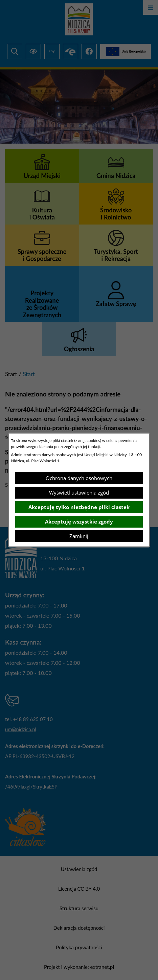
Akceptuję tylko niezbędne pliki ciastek (79, 507)
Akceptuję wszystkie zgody (79, 522)
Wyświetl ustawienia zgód (79, 493)
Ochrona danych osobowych (79, 478)
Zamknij (79, 536)
